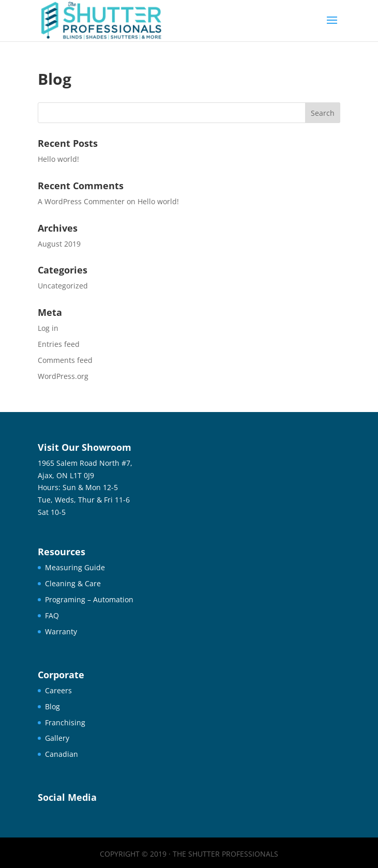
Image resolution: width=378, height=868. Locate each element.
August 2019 (59, 244)
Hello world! (58, 159)
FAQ (52, 615)
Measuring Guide (75, 567)
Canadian (62, 754)
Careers (58, 690)
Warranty (61, 631)
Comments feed (65, 360)
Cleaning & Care (73, 583)
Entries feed (59, 344)
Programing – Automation (89, 599)
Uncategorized (63, 286)
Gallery (57, 738)
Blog (52, 706)
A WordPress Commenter (81, 201)
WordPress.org (63, 376)
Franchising (65, 722)
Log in (48, 328)
